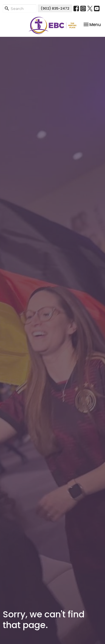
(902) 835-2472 (55, 8)
